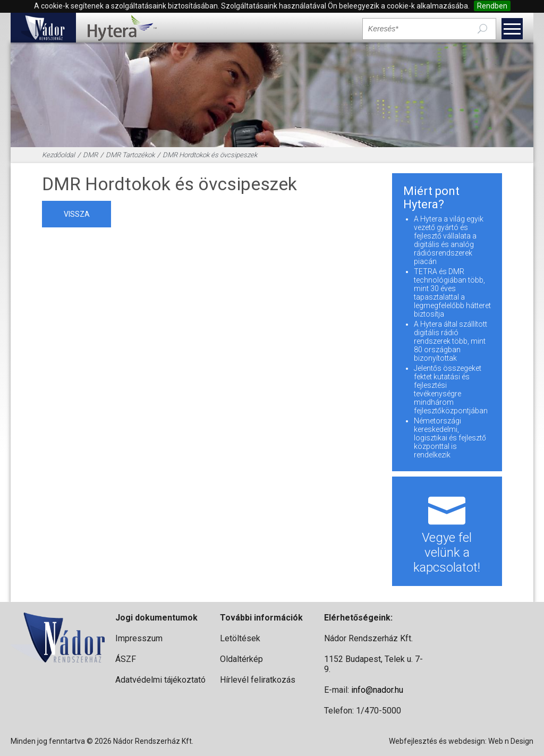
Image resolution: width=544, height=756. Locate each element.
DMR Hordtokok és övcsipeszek (210, 155)
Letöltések (240, 638)
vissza (77, 214)
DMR (90, 155)
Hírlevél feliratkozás (258, 680)
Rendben (492, 6)
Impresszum (139, 638)
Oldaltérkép (241, 659)
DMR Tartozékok (130, 155)
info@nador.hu (377, 690)
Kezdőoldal (58, 155)
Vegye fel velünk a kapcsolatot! (447, 531)
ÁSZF (126, 659)
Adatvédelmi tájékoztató (160, 680)
